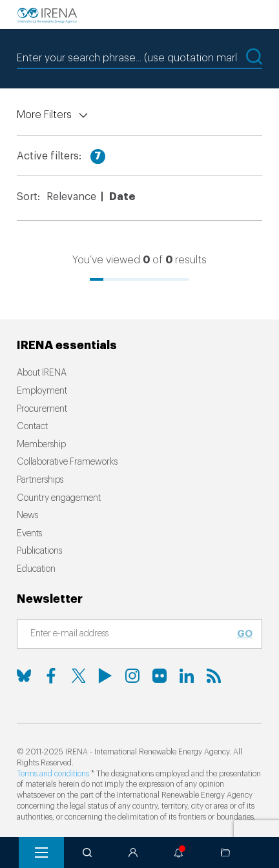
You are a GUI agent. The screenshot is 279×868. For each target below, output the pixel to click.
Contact (32, 427)
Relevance (71, 197)
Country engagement (59, 498)
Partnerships (40, 480)
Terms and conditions (53, 774)
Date (122, 197)
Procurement (42, 409)
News (27, 516)
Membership (41, 445)
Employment (42, 391)
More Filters (44, 115)
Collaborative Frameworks (67, 462)
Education (36, 569)
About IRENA (42, 373)
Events (29, 534)
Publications (39, 551)
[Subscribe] (132, 634)
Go (245, 634)
